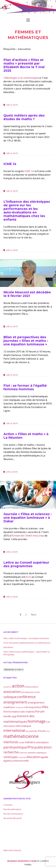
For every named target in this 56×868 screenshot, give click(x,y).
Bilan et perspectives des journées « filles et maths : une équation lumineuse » (26, 341)
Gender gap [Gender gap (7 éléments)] (10, 716)
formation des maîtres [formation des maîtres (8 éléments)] (22, 712)
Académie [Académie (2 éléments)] (7, 687)
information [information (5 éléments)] (9, 726)
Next (34, 615)
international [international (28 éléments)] (14, 730)
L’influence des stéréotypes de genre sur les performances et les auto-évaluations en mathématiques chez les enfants (27, 211)
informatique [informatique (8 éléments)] (23, 726)
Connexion (8, 805)
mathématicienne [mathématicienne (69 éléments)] (21, 736)
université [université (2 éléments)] (22, 757)
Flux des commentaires (13, 814)
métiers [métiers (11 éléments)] (30, 742)
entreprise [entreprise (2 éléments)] (20, 707)
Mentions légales (12, 850)
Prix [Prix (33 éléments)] (31, 747)
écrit (28, 577)
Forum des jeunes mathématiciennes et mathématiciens (27, 643)
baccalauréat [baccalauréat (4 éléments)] (27, 692)
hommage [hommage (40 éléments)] (37, 721)
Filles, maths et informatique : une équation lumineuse (26, 638)
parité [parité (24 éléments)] (8, 747)
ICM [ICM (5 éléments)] (48, 722)
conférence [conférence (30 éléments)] (26, 697)
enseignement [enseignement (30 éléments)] (15, 702)
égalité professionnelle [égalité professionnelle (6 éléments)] (16, 761)
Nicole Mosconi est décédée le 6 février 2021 (28, 273)
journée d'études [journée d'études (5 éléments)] (38, 731)
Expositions (8, 647)
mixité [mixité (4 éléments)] (22, 742)
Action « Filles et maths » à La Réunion (26, 436)
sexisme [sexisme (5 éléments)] (32, 752)
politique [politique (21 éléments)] (20, 747)
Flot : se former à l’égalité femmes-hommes (25, 387)
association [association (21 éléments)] (12, 692)
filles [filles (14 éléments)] (45, 707)
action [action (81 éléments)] (18, 686)
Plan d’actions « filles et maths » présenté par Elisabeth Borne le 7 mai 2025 (24, 65)
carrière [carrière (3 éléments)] (37, 692)
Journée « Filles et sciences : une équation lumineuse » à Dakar (28, 495)
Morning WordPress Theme (22, 861)
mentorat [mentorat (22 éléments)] (11, 742)
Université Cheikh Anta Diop (28, 536)
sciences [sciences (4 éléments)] (23, 753)
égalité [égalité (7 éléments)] (44, 757)
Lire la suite (12, 105)
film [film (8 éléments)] (6, 712)
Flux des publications (12, 809)
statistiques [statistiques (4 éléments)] (41, 753)
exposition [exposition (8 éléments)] (35, 707)
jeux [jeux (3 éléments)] (27, 731)
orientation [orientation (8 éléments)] (42, 742)
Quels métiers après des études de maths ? (24, 117)
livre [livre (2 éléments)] (48, 731)
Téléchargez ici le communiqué (21, 78)
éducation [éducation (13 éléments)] (33, 757)
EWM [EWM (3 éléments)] (27, 707)
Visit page (28, 7)
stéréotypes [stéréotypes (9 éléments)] (11, 757)
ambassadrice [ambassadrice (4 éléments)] (31, 687)
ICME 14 (10, 164)
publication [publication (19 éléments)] (43, 747)
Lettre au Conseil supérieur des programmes (26, 564)
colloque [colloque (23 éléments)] (10, 697)
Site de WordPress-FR (12, 818)
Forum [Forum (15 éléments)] (40, 711)
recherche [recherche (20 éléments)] (11, 752)
